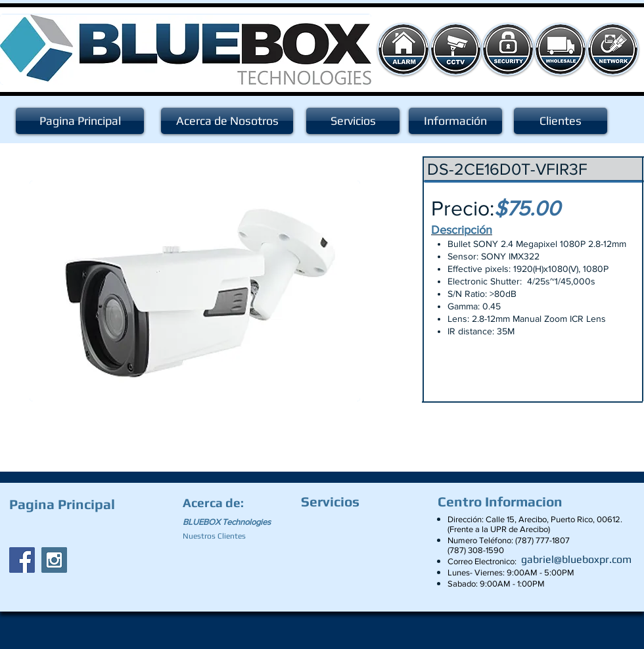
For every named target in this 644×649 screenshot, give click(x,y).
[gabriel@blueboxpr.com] (576, 560)
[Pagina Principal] (80, 121)
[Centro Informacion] (503, 502)
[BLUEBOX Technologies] (235, 522)
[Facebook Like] (91, 529)
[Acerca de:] (216, 503)
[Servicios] (353, 121)
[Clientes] (561, 121)
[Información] (455, 121)
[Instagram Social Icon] (54, 560)
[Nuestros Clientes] (220, 536)
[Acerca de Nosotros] (227, 121)
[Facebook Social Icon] (22, 560)
